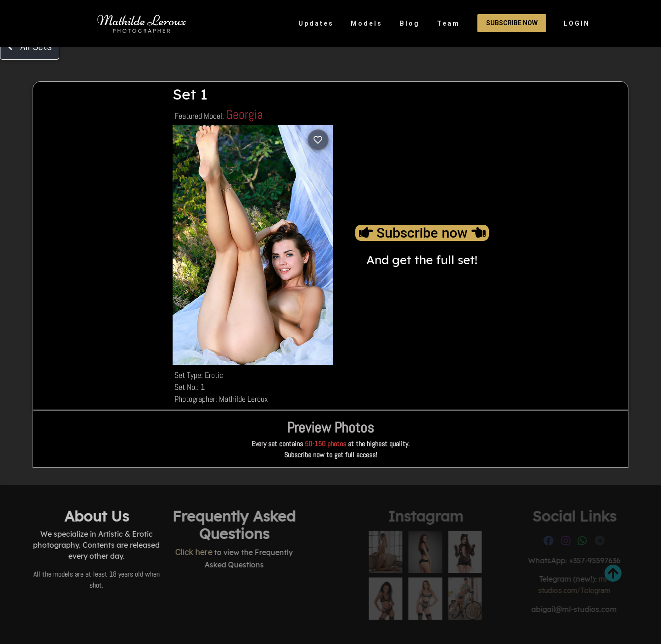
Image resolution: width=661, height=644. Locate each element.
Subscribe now (422, 233)
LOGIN (577, 23)
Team (448, 23)
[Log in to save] (318, 140)
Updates (316, 23)
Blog (410, 23)
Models (367, 23)
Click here (144, 552)
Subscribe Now (512, 23)
